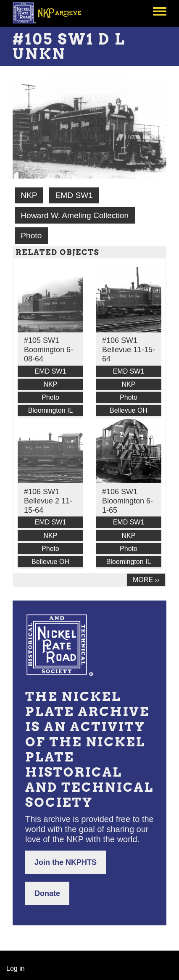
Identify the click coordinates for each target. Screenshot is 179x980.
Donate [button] (47, 893)
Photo (31, 236)
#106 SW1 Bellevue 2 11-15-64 (48, 501)
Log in (16, 968)
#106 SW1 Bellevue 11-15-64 (129, 350)
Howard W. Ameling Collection (75, 215)
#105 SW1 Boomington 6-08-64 (49, 350)
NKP (29, 195)
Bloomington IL (51, 410)
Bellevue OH (129, 410)
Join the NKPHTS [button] (66, 862)
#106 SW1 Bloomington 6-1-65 (128, 501)
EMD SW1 (74, 195)
